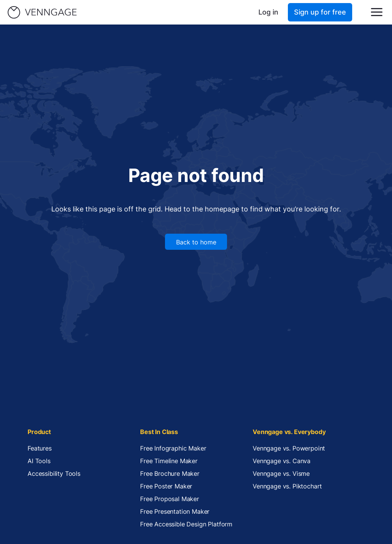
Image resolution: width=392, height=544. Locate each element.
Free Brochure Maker (170, 474)
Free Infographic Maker (173, 448)
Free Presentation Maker (175, 511)
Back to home (196, 242)
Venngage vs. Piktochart (287, 486)
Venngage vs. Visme (281, 474)
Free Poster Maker (166, 486)
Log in (268, 12)
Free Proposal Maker (170, 499)
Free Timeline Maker (169, 461)
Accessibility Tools (54, 474)
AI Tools (39, 461)
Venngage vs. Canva (282, 461)
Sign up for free (320, 12)
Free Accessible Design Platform (186, 524)
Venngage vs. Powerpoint (289, 448)
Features (40, 448)
